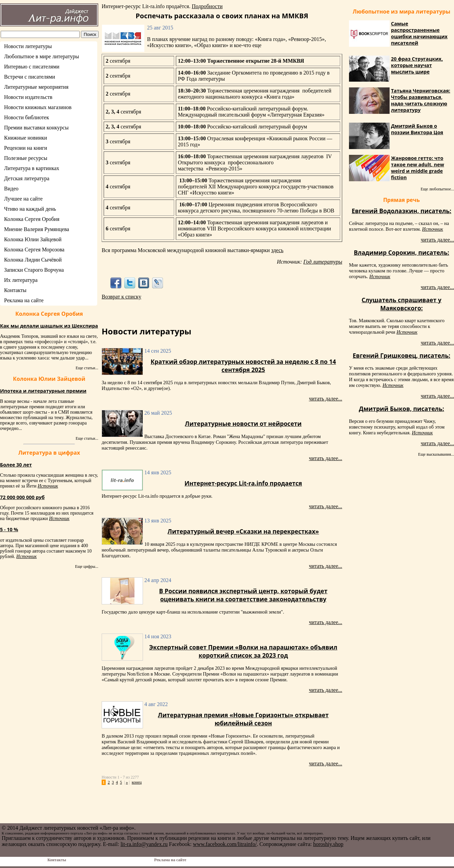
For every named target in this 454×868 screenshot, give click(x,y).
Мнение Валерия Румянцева (37, 229)
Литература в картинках (32, 168)
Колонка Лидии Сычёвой (33, 260)
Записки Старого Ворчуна (34, 270)
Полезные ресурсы (26, 158)
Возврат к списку (121, 297)
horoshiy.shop (328, 844)
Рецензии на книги (26, 148)
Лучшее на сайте (23, 199)
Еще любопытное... (437, 189)
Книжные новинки (26, 138)
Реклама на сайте (24, 300)
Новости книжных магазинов (38, 107)
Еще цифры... (87, 566)
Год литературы (323, 262)
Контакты (15, 290)
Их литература (21, 280)
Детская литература (27, 178)
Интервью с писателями (32, 67)
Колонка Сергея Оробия (32, 219)
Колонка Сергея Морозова (34, 250)
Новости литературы (28, 46)
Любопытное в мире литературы (42, 56)
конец (137, 782)
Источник (48, 486)
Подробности (207, 6)
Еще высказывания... (436, 454)
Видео (11, 189)
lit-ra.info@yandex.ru (144, 844)
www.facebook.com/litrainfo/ (225, 844)
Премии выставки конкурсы (36, 128)
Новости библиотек (27, 117)
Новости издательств (28, 97)
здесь (277, 250)
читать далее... (326, 399)
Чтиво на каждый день (30, 209)
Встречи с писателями (30, 77)
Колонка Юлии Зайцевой (33, 239)
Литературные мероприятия (36, 87)
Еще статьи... (87, 368)
